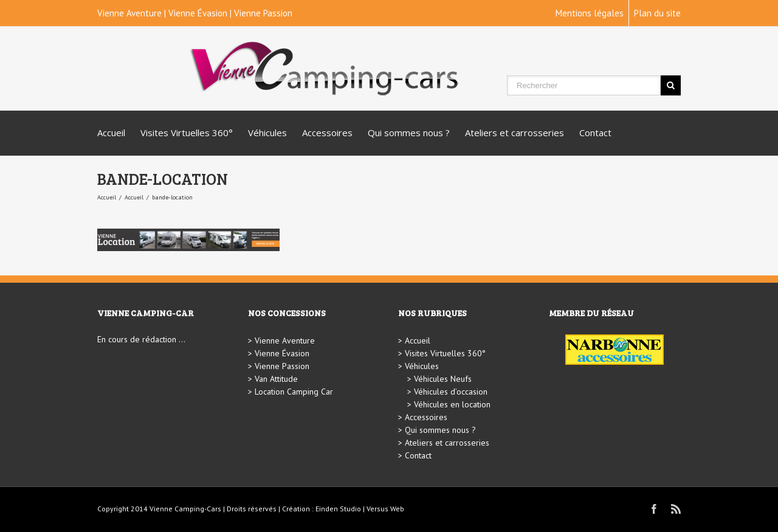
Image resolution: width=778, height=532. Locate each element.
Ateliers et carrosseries (515, 133)
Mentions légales (590, 13)
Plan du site (657, 13)
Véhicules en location (452, 404)
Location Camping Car (294, 392)
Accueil (111, 133)
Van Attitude (276, 379)
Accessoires (327, 133)
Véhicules (267, 133)
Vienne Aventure (129, 13)
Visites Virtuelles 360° (187, 133)
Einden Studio (338, 509)
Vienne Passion (263, 13)
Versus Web (385, 509)
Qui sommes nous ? (409, 133)
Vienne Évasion (198, 13)
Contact (595, 133)
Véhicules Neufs (443, 379)
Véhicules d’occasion (451, 392)
